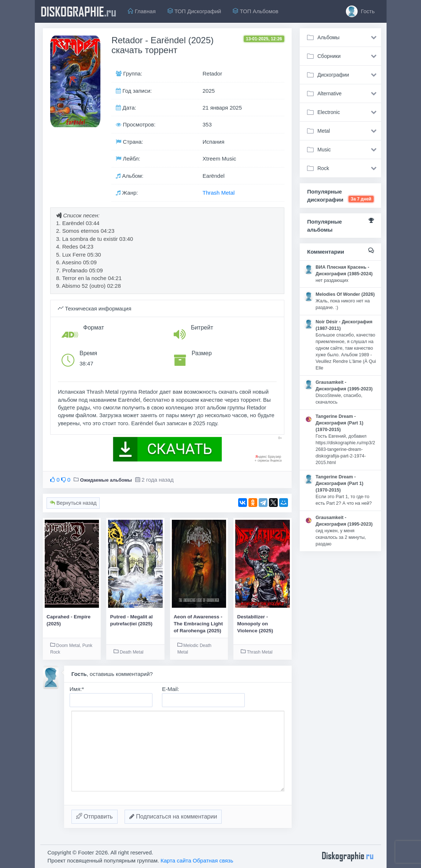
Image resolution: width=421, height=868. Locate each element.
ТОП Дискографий (194, 11)
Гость (360, 11)
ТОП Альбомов (255, 11)
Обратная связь (213, 860)
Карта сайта (176, 860)
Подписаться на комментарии (173, 816)
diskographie (78, 11)
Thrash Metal (219, 193)
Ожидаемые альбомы (106, 480)
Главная (142, 11)
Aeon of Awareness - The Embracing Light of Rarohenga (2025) (198, 624)
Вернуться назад (73, 503)
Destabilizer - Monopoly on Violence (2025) (255, 624)
